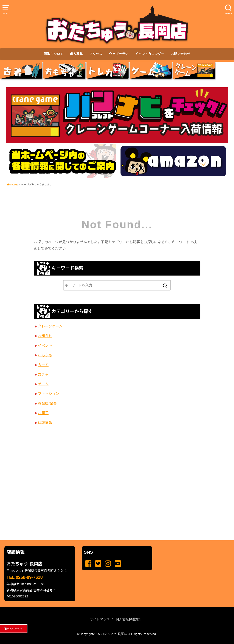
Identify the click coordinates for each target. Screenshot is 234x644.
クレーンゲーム (50, 326)
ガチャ (43, 374)
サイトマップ (100, 619)
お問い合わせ (180, 54)
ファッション (48, 394)
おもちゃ (45, 355)
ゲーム (43, 384)
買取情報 (45, 423)
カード (43, 365)
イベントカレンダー (150, 54)
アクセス (96, 54)
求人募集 (76, 54)
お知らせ (45, 336)
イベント (45, 346)
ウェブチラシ (119, 54)
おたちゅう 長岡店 (114, 634)
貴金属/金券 (47, 403)
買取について (54, 54)
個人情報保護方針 (129, 619)
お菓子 (43, 413)
